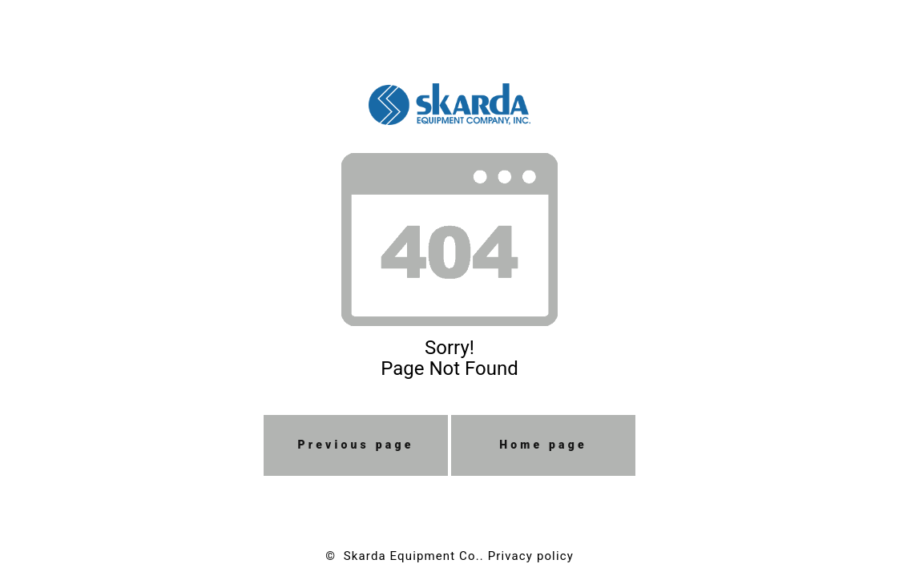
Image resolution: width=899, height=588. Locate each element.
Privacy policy (531, 556)
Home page (543, 445)
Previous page (356, 445)
